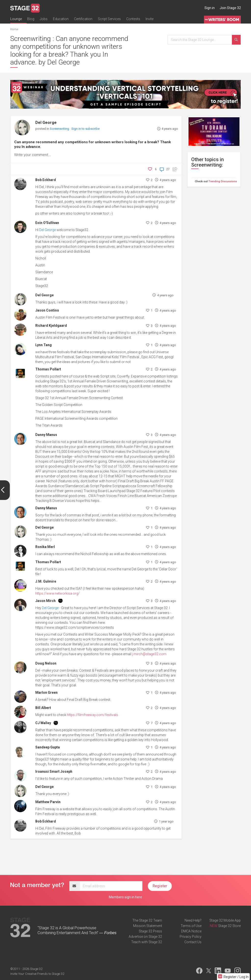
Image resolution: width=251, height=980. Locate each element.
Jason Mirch (45, 601)
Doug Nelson (46, 663)
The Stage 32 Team (147, 920)
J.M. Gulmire (46, 581)
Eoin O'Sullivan (47, 223)
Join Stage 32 (230, 8)
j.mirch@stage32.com (149, 654)
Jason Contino (47, 310)
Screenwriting (60, 129)
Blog (31, 19)
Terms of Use (191, 926)
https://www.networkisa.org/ (57, 593)
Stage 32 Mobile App (225, 920)
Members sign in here (125, 897)
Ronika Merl (45, 547)
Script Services (109, 19)
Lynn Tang (44, 345)
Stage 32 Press (150, 931)
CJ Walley (43, 723)
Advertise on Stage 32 (145, 937)
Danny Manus (46, 435)
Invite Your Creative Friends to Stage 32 (37, 974)
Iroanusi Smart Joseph (54, 771)
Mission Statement (148, 926)
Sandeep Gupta (48, 747)
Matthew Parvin (48, 802)
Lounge (16, 19)
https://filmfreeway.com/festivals (93, 715)
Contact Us (193, 942)
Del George (46, 123)
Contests (133, 19)
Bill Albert (43, 708)
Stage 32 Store (229, 926)
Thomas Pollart (48, 369)
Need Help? (193, 920)
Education (61, 19)
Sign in (210, 8)
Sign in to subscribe (85, 129)
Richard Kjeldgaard (51, 326)
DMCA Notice (191, 931)
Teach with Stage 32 (147, 942)
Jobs (44, 19)
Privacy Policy (191, 937)
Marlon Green (46, 693)
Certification (83, 19)
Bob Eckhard (46, 180)
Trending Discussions (223, 181)
